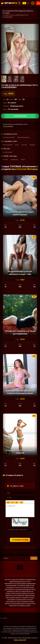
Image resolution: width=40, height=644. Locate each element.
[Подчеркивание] (16, 502)
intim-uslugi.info (8, 11)
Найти (34, 558)
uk (28, 3)
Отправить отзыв (20, 540)
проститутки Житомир (25, 169)
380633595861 (20, 116)
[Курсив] (12, 502)
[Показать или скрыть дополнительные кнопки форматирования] (21, 502)
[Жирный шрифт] (8, 502)
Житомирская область (24, 11)
